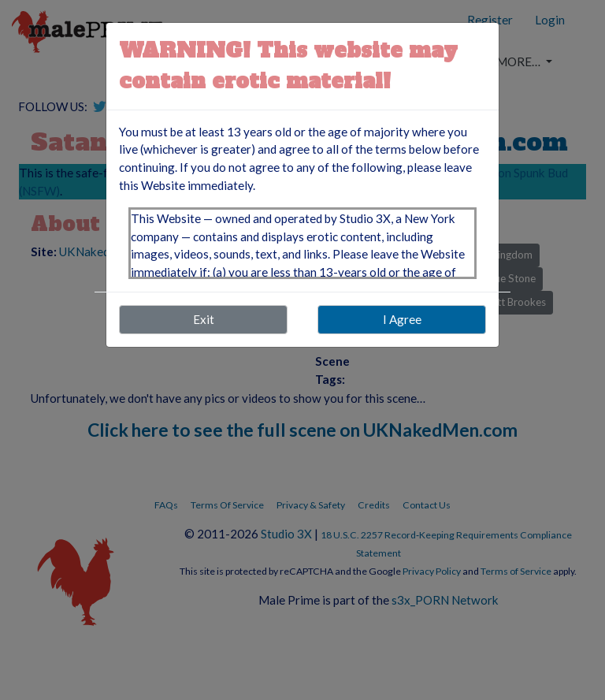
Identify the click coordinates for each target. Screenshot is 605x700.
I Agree (402, 319)
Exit (204, 319)
